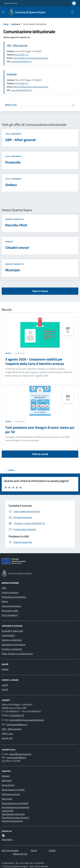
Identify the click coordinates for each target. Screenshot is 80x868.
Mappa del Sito (20, 854)
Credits (52, 850)
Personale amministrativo (14, 597)
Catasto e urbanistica (12, 640)
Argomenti (16, 24)
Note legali (7, 799)
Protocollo (12, 74)
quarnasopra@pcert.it (21, 61)
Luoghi (5, 685)
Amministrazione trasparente (16, 807)
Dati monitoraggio (10, 850)
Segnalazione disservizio (13, 814)
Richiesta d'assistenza (12, 821)
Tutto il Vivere (40, 291)
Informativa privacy (11, 794)
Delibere (6, 776)
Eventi (5, 689)
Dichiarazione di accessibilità (15, 803)
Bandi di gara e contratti (13, 790)
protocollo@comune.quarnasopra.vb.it (30, 58)
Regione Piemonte (11, 3)
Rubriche (9, 242)
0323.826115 (22, 55)
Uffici (4, 588)
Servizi (34, 850)
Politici (5, 601)
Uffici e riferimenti (13, 134)
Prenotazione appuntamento (15, 817)
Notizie (8, 353)
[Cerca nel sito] (71, 12)
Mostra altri (11, 105)
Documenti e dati (10, 611)
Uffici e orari (7, 734)
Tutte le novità (40, 454)
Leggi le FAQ (8, 811)
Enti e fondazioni (10, 615)
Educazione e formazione (14, 644)
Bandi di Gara (8, 785)
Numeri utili (7, 738)
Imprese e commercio (12, 649)
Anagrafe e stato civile (12, 631)
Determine (7, 780)
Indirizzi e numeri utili (15, 219)
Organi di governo (10, 592)
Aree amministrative (11, 606)
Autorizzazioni (8, 635)
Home (6, 24)
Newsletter (7, 839)
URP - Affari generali (17, 45)
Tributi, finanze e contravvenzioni (17, 654)
